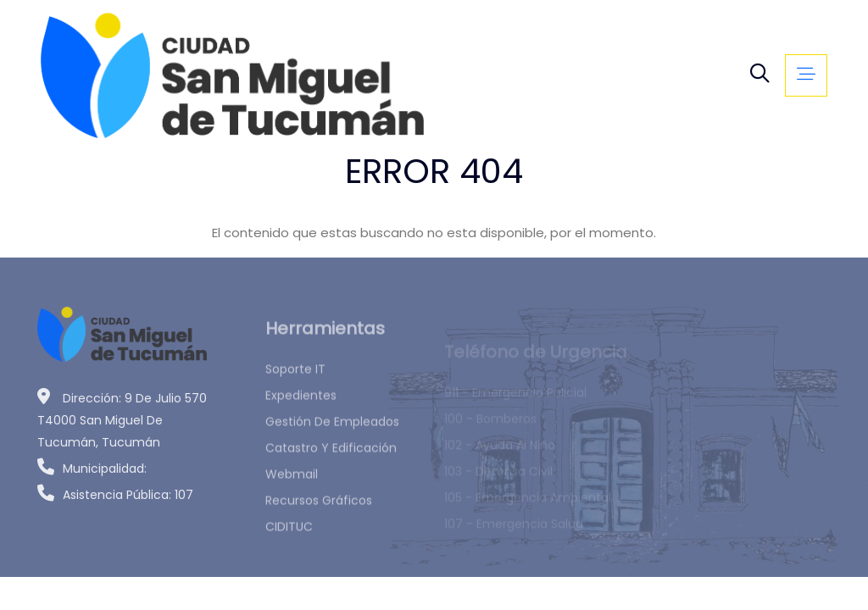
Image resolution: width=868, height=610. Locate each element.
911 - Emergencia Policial (515, 399)
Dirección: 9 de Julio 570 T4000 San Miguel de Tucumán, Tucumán (122, 424)
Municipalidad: (92, 473)
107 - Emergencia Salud (514, 530)
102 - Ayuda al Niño (500, 452)
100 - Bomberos (490, 425)
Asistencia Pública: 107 (115, 499)
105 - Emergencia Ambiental (528, 504)
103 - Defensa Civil (498, 478)
